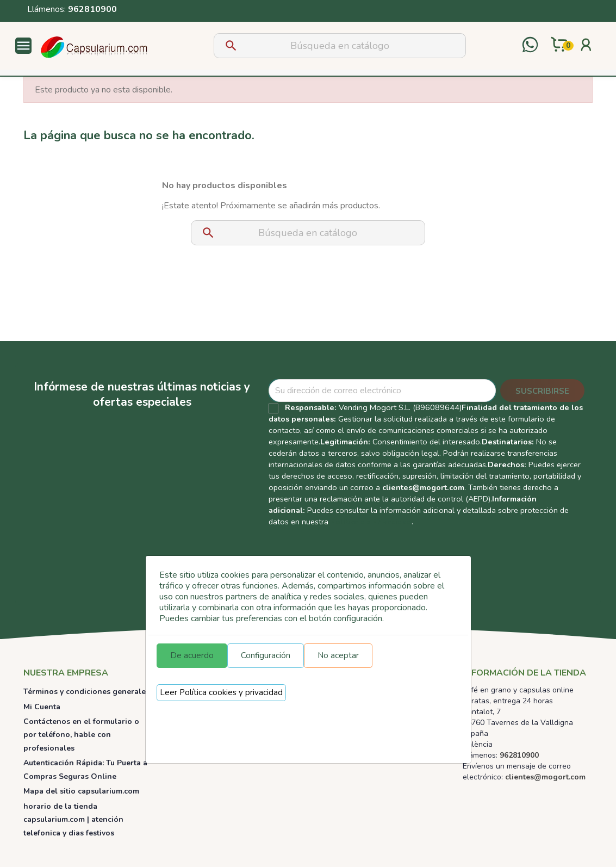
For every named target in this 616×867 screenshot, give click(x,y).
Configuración (266, 655)
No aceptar (338, 655)
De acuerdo (192, 655)
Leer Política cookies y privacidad (221, 692)
